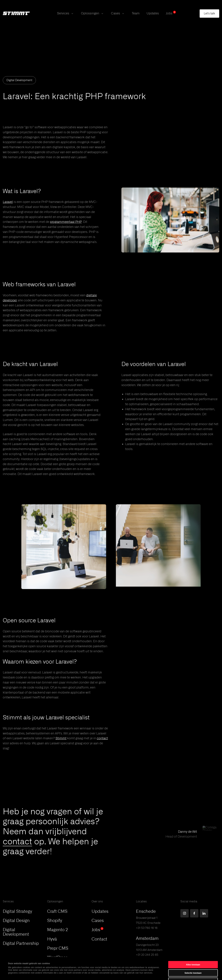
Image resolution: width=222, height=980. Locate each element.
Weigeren (193, 960)
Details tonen (130, 974)
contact (17, 841)
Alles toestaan (193, 944)
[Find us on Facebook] (194, 913)
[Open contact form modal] (209, 14)
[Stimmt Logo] (16, 14)
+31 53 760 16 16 (147, 928)
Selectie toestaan (193, 952)
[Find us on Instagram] (185, 913)
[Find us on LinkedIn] (204, 913)
